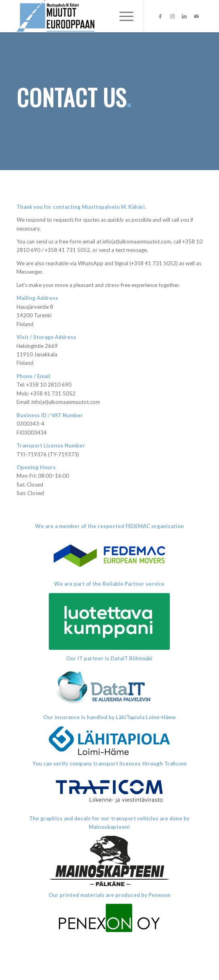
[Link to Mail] (196, 16)
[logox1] (109, 555)
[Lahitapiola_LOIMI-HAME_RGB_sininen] (109, 741)
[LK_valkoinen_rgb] (109, 621)
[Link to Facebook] (160, 16)
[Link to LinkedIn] (184, 16)
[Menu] (122, 16)
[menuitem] (122, 16)
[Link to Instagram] (172, 16)
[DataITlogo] (109, 688)
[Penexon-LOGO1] (109, 918)
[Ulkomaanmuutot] (91, 16)
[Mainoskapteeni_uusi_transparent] (109, 861)
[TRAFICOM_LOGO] (109, 791)
